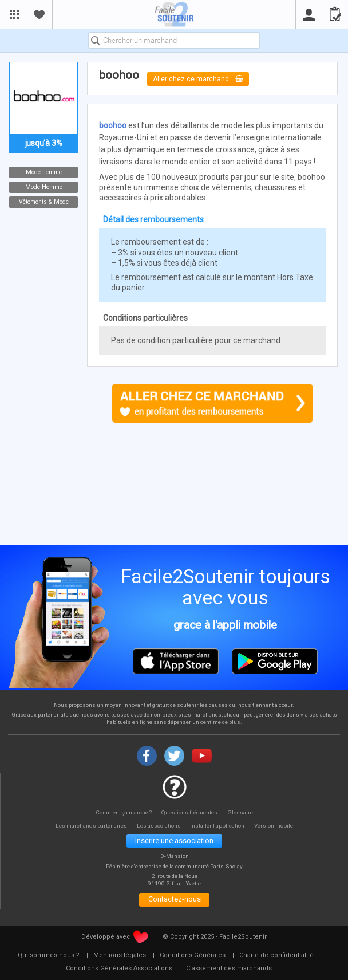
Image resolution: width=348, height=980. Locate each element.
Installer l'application (220, 826)
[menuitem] (49, 957)
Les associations (159, 826)
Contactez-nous (174, 901)
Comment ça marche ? (123, 812)
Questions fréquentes (191, 812)
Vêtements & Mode (44, 202)
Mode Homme (44, 187)
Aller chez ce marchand (199, 79)
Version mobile (278, 826)
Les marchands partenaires (88, 826)
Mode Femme (44, 172)
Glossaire (242, 812)
